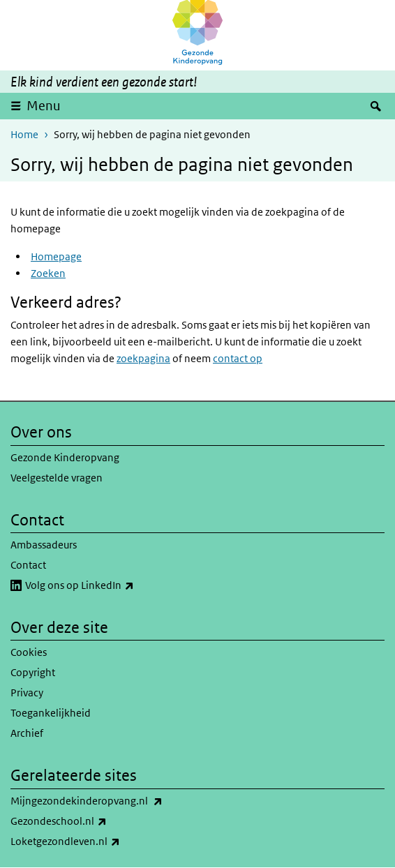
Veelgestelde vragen (57, 478)
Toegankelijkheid (51, 713)
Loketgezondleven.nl (96, 841)
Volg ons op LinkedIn (110, 585)
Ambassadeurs (44, 545)
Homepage (56, 256)
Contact (28, 565)
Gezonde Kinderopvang (65, 457)
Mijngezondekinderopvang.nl (117, 801)
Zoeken (48, 273)
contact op (238, 358)
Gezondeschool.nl (89, 821)
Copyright (33, 672)
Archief (27, 733)
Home (24, 134)
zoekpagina (143, 358)
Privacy (27, 693)
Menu (44, 106)
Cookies (29, 652)
